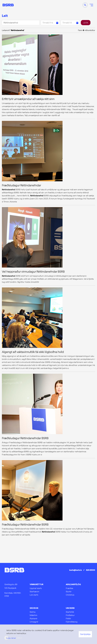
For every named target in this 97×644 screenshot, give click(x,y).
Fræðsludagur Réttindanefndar (21, 185)
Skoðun (34, 608)
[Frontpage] (8, 5)
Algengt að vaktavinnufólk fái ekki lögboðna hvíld (33, 352)
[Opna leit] (85, 5)
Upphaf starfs (36, 588)
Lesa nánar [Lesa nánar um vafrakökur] (11, 638)
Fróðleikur (70, 615)
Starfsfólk (70, 612)
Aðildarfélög (73, 584)
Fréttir (68, 619)
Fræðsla (69, 588)
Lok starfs (34, 595)
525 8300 (91, 570)
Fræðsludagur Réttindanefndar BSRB (25, 438)
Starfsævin (34, 592)
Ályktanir (34, 619)
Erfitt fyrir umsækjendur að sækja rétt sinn (28, 99)
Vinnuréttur (37, 584)
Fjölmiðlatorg (72, 622)
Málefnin (33, 615)
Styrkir (69, 592)
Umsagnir (34, 622)
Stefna (33, 612)
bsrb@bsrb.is (76, 570)
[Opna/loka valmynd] (91, 5)
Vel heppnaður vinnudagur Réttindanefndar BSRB (33, 272)
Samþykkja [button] (85, 634)
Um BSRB (70, 608)
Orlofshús (70, 595)
